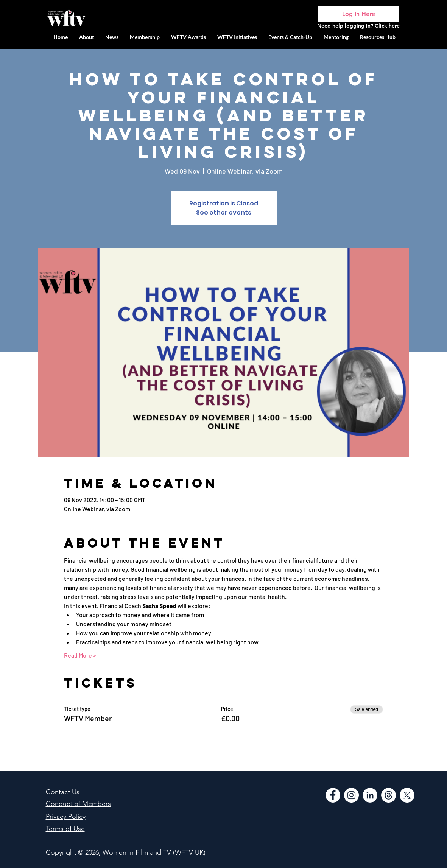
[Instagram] (351, 795)
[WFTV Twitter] (407, 795)
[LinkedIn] (370, 795)
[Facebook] (333, 795)
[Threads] (389, 795)
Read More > (80, 655)
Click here (387, 26)
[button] (237, 37)
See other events (224, 212)
